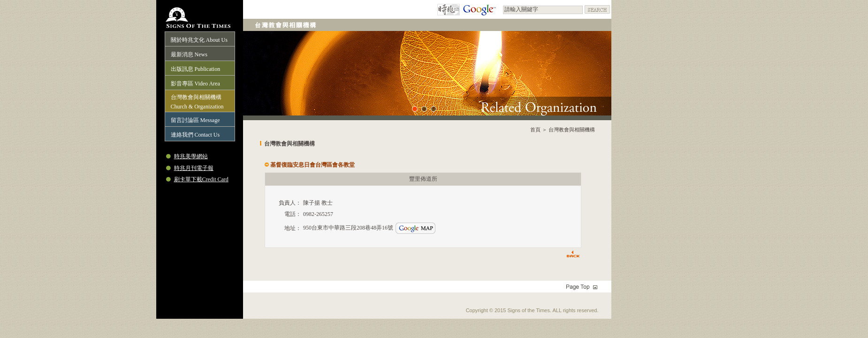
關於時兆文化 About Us (199, 40)
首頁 (535, 130)
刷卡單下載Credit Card (201, 179)
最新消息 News (189, 54)
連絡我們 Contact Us (195, 135)
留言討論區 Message (195, 120)
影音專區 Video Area (195, 84)
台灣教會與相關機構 (572, 130)
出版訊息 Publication (196, 69)
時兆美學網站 (191, 156)
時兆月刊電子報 (194, 168)
